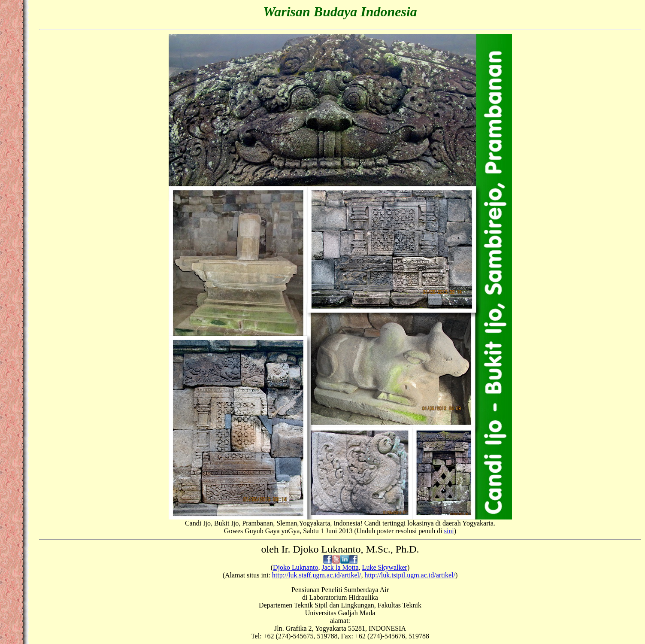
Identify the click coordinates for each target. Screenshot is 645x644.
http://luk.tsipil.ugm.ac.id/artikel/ (410, 575)
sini (449, 531)
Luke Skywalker (385, 567)
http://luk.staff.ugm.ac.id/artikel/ (317, 575)
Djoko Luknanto (295, 567)
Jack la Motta (340, 567)
